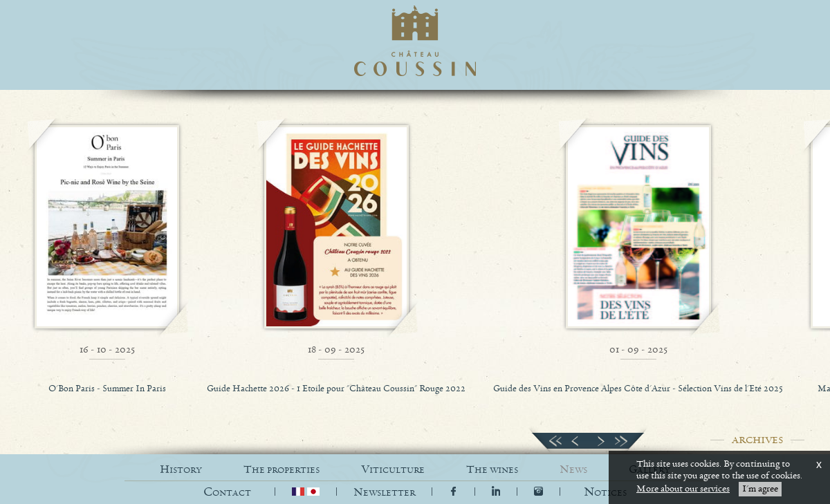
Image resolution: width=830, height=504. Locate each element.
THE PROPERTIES (282, 470)
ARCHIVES (757, 440)
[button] (605, 493)
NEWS (573, 470)
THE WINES (492, 470)
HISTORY (181, 470)
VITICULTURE (393, 470)
